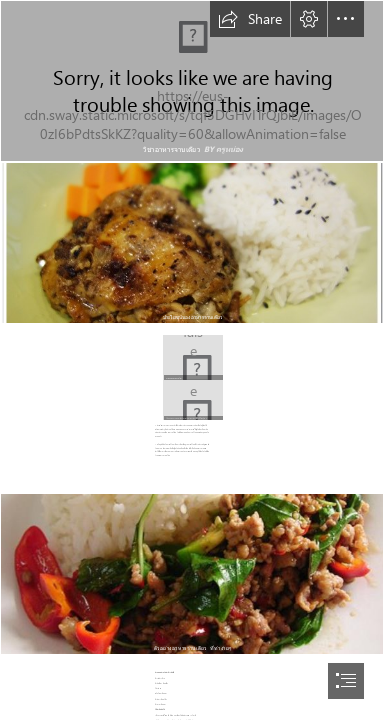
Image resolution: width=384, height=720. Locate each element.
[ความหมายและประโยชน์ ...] (192, 574)
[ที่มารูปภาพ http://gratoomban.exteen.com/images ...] (192, 356)
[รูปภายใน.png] (192, 81)
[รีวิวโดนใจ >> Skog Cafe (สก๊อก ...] (192, 243)
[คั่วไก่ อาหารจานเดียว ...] (192, 399)
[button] (250, 19)
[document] (192, 360)
